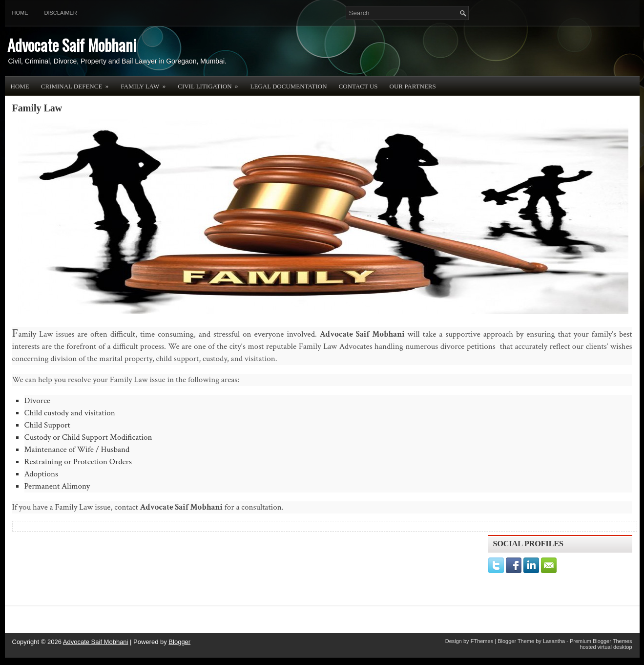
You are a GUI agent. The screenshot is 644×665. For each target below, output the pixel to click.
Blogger (179, 642)
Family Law (146, 83)
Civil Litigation (211, 83)
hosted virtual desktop (606, 647)
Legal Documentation (289, 86)
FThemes (482, 641)
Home (20, 13)
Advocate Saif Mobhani (72, 45)
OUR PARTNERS (413, 86)
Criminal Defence (78, 83)
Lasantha (554, 641)
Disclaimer (61, 13)
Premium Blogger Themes (601, 641)
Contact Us (358, 86)
